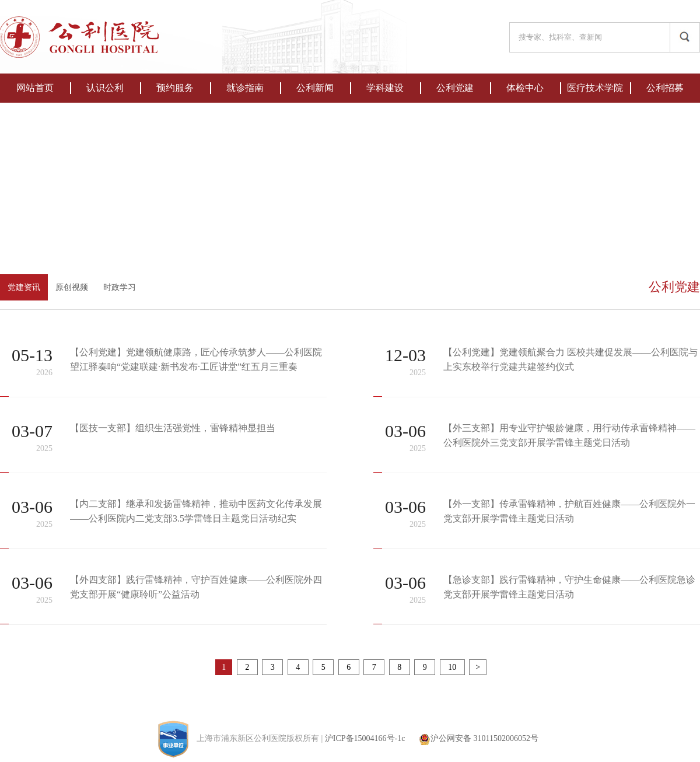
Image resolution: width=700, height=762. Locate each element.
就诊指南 (245, 88)
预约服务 (175, 88)
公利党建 (455, 88)
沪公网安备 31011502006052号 (479, 738)
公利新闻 (315, 88)
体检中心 (525, 88)
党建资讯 (24, 287)
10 (452, 667)
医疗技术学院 (595, 88)
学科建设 (385, 88)
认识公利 (105, 88)
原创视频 (72, 287)
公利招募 (665, 88)
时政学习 (120, 287)
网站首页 (35, 88)
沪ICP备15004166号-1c (365, 738)
